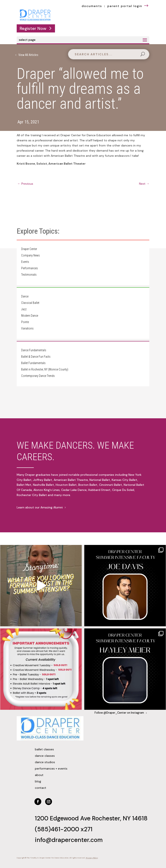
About (39, 775)
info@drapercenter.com (69, 840)
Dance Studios (45, 762)
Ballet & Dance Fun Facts (36, 357)
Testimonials (29, 275)
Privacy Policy (92, 858)
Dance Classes (45, 756)
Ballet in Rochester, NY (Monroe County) (45, 370)
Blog (38, 782)
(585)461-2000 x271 (64, 829)
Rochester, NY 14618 (120, 818)
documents (92, 6)
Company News (30, 255)
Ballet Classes (44, 749)
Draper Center (29, 249)
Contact (41, 788)
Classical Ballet (30, 303)
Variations (27, 329)
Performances (30, 268)
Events (25, 262)
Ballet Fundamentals (33, 363)
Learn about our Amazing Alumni (40, 507)
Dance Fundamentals (34, 350)
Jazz (24, 309)
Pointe (25, 322)
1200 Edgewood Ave (63, 818)
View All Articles (28, 55)
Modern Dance (30, 316)
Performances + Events (51, 769)
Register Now (33, 28)
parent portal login (128, 6)
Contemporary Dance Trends (38, 376)
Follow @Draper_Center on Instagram (119, 713)
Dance (25, 296)
